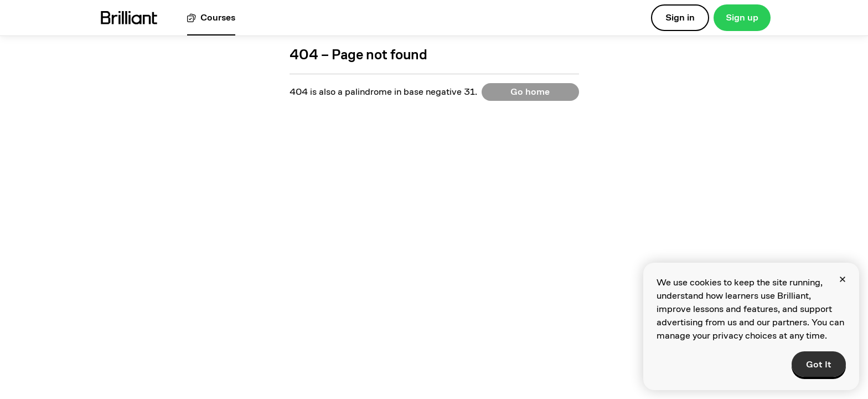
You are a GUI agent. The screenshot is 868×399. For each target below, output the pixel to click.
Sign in (680, 17)
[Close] (843, 279)
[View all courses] (211, 18)
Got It (819, 364)
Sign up (742, 17)
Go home (530, 92)
